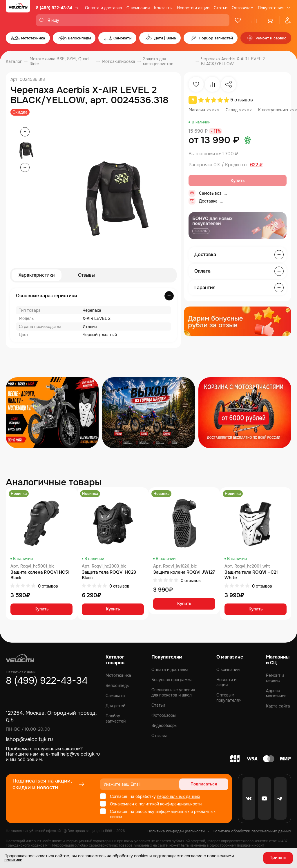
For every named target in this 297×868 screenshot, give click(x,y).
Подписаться (206, 784)
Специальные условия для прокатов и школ (173, 692)
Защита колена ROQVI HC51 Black (40, 575)
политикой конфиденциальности (170, 804)
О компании (138, 8)
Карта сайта (278, 706)
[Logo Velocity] (18, 13)
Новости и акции (193, 8)
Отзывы (86, 275)
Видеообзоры (164, 725)
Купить (42, 610)
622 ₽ (256, 165)
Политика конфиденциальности (176, 831)
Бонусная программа (172, 680)
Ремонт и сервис (275, 678)
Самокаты (115, 696)
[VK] (249, 798)
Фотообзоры (164, 715)
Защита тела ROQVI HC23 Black (109, 575)
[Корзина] (270, 20)
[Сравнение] (254, 20)
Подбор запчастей (116, 719)
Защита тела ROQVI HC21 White (251, 575)
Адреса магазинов (276, 693)
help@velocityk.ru (80, 754)
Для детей (115, 706)
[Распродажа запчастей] (52, 413)
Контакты (163, 8)
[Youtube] (265, 798)
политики (13, 860)
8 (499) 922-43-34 (54, 8)
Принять (278, 858)
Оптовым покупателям (229, 698)
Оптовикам (243, 8)
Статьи (221, 8)
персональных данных (179, 796)
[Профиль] (285, 20)
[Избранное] (238, 20)
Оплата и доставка (104, 8)
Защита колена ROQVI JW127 (184, 572)
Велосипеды (118, 685)
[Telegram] (280, 798)
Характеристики (37, 275)
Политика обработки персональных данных (252, 831)
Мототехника (118, 675)
